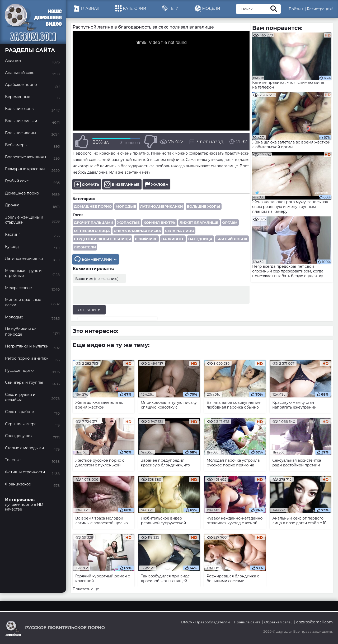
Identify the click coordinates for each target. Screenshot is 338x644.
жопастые (128, 223)
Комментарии (96, 259)
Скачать (87, 184)
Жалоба (156, 184)
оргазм (230, 223)
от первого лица (92, 231)
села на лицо (180, 231)
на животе (173, 239)
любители (85, 247)
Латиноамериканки (161, 206)
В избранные (122, 184)
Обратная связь (278, 622)
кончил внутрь (160, 223)
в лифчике (146, 239)
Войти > (296, 9)
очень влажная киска (137, 231)
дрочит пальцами (94, 223)
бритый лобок (232, 239)
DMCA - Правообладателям (206, 622)
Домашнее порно (93, 206)
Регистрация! (320, 9)
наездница (200, 239)
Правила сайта (247, 622)
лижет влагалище (199, 223)
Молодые (126, 206)
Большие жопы (204, 206)
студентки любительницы (102, 239)
